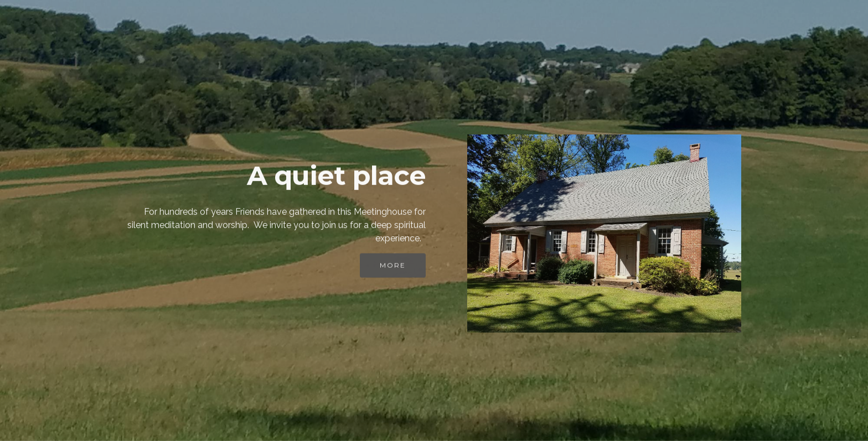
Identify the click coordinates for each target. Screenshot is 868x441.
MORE (393, 268)
